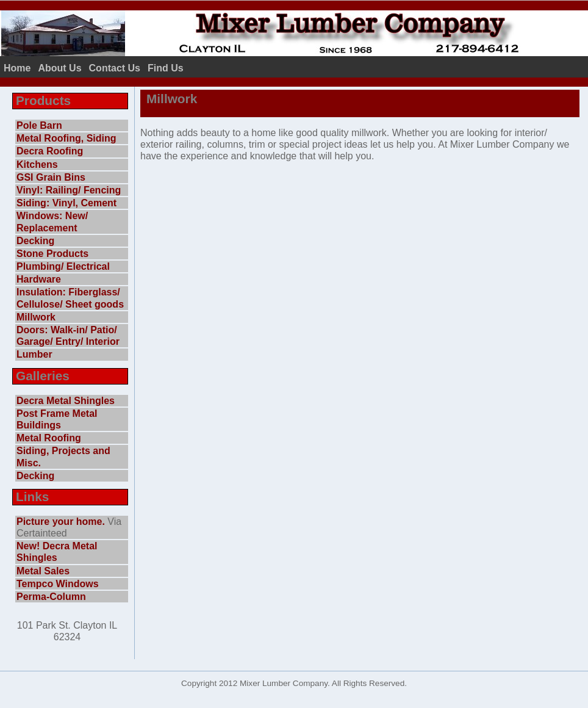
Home (17, 68)
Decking (35, 241)
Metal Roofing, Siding (66, 138)
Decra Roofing (50, 151)
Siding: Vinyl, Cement (66, 203)
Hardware (39, 279)
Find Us (166, 68)
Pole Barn (39, 125)
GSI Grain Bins (51, 177)
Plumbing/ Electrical (63, 266)
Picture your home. (61, 522)
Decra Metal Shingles (66, 401)
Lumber (34, 354)
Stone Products (52, 254)
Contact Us (115, 68)
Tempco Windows (58, 584)
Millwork (36, 317)
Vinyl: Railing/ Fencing (69, 190)
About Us (59, 68)
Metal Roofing (49, 438)
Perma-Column (51, 597)
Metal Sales (43, 571)
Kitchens (37, 164)
